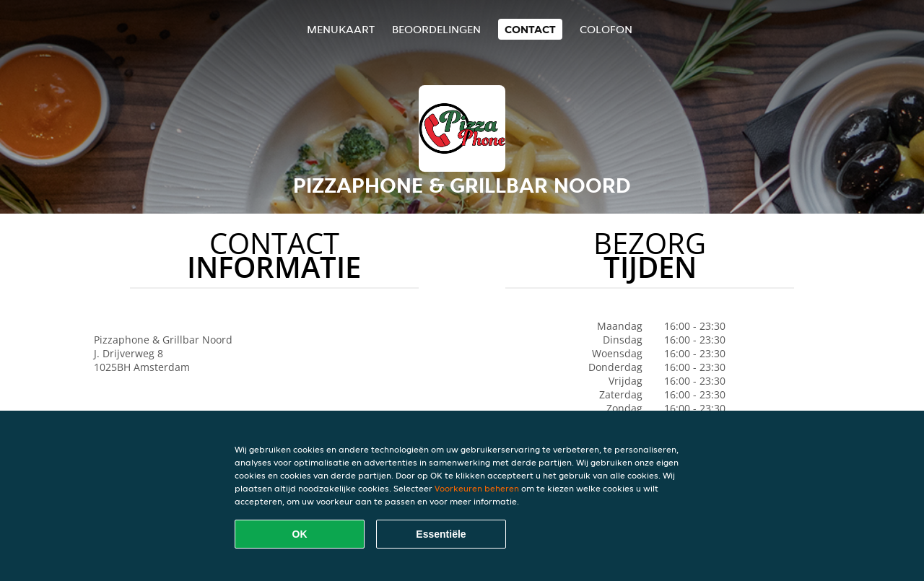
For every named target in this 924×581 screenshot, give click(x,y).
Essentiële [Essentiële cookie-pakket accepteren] (441, 534)
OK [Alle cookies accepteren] (300, 534)
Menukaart (341, 29)
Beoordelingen (436, 29)
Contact (530, 29)
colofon (606, 29)
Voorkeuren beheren (477, 488)
